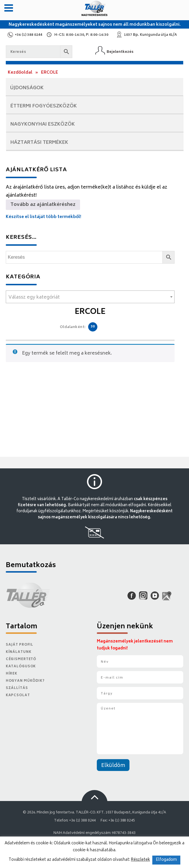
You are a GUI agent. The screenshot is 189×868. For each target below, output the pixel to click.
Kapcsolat (18, 695)
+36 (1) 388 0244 (28, 35)
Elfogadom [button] (166, 860)
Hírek (12, 674)
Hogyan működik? (25, 681)
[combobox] (90, 297)
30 (93, 327)
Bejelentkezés (120, 52)
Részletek (140, 860)
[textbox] (90, 297)
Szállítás (17, 688)
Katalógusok (21, 667)
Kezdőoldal (20, 73)
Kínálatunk (19, 652)
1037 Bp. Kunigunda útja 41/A (150, 35)
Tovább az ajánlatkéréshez (43, 205)
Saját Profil (20, 645)
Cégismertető (21, 659)
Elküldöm (113, 766)
